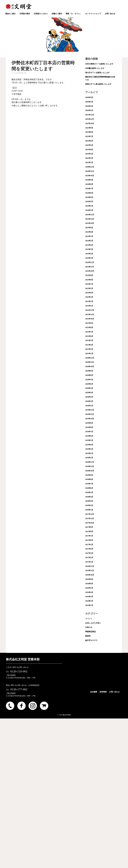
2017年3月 (89, 553)
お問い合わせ (114, 692)
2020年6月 (89, 384)
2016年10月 (90, 575)
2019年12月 (90, 410)
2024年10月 (90, 176)
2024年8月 (89, 184)
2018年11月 (90, 466)
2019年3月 (89, 449)
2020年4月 (89, 393)
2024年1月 (89, 210)
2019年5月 (89, 440)
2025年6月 (89, 141)
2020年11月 (90, 362)
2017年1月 (89, 562)
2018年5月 (89, 492)
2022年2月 (89, 301)
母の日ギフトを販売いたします (97, 73)
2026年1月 (89, 110)
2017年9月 (89, 527)
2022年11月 (90, 267)
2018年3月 (89, 501)
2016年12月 (90, 566)
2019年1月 (89, 458)
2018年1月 (89, 510)
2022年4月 (89, 293)
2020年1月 (89, 406)
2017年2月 (89, 558)
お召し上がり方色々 (93, 623)
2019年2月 (89, 453)
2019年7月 (89, 432)
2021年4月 (89, 345)
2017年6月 (89, 540)
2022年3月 (89, 297)
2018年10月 (90, 471)
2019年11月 (90, 414)
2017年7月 (89, 536)
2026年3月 (89, 102)
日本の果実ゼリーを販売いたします (99, 64)
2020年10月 (90, 367)
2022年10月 (90, 271)
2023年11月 (90, 219)
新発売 (88, 636)
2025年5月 (89, 145)
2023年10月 (90, 223)
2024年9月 (89, 180)
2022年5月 (89, 288)
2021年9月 (89, 323)
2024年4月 (89, 197)
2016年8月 (89, 584)
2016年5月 (89, 588)
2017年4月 (89, 549)
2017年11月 (90, 519)
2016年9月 (89, 579)
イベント (89, 619)
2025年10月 (90, 124)
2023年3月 (89, 249)
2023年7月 (89, 236)
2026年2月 (89, 106)
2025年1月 (89, 163)
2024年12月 (90, 167)
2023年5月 (89, 241)
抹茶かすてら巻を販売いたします (98, 84)
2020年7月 (89, 380)
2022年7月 (89, 284)
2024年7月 (89, 189)
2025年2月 (89, 158)
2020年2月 (89, 401)
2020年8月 (89, 375)
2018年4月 (89, 497)
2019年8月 (89, 427)
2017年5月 (89, 545)
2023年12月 (90, 215)
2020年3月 (89, 397)
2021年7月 (89, 332)
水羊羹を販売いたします (95, 68)
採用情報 (103, 692)
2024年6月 (89, 193)
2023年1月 (89, 258)
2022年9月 (89, 275)
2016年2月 (89, 601)
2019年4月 (89, 445)
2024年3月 (89, 202)
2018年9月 (89, 475)
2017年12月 (90, 514)
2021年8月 (89, 328)
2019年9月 (89, 423)
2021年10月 (90, 319)
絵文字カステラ (91, 640)
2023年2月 (89, 254)
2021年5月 (89, 340)
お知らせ (89, 627)
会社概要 (94, 692)
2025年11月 (90, 119)
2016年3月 (89, 597)
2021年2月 (89, 349)
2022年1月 (89, 306)
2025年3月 (89, 154)
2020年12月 (90, 358)
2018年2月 (89, 505)
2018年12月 (90, 462)
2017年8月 (89, 532)
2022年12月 (90, 262)
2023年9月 (89, 228)
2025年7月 (89, 136)
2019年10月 (90, 419)
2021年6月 (89, 336)
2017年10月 (90, 523)
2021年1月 (89, 354)
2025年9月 (89, 128)
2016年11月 (90, 571)
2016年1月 (89, 605)
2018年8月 (89, 479)
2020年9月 (89, 371)
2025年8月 (89, 132)
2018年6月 (89, 488)
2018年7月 (89, 484)
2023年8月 (89, 232)
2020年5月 (89, 388)
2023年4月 (89, 245)
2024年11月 (90, 171)
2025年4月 (89, 150)
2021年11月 (90, 315)
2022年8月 (89, 280)
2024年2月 (89, 206)
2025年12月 (90, 115)
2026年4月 (89, 97)
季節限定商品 (90, 632)
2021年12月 (90, 310)
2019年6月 (89, 436)
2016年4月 (89, 592)
